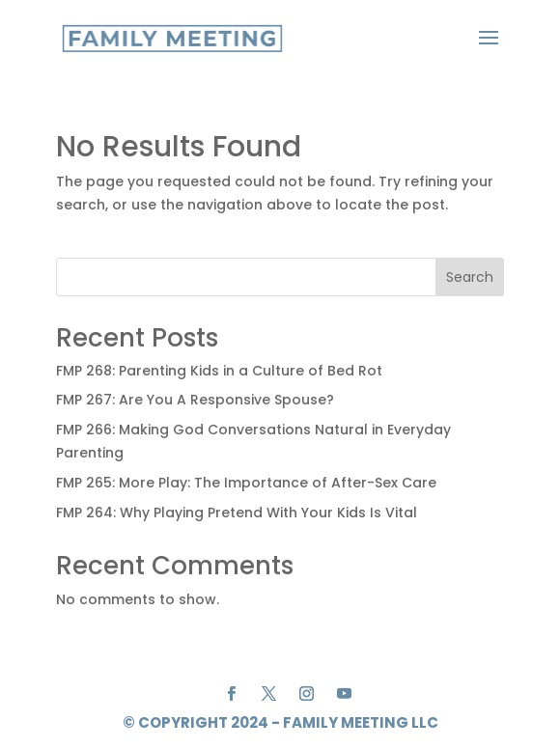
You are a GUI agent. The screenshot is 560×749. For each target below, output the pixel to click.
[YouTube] (344, 695)
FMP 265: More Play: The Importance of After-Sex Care (246, 483)
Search (470, 277)
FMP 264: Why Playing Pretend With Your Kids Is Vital (237, 513)
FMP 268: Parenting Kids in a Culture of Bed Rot (219, 371)
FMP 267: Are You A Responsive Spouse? (195, 400)
